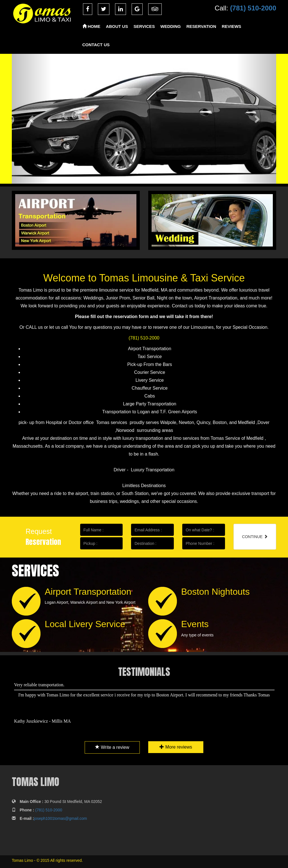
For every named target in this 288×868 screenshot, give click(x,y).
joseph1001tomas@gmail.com (61, 818)
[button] (32, 119)
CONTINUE (255, 537)
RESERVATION (201, 26)
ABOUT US (117, 26)
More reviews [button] (174, 747)
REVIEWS (231, 26)
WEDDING (171, 26)
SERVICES (144, 26)
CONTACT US (96, 45)
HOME (91, 26)
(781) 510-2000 (253, 8)
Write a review (114, 747)
